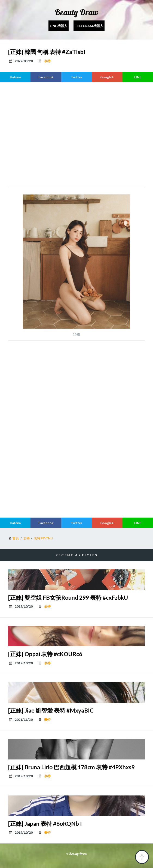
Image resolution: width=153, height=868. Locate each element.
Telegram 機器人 (89, 26)
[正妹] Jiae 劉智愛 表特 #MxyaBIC (51, 710)
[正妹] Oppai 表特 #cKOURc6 (45, 654)
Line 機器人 (59, 26)
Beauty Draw (77, 12)
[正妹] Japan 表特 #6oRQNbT (45, 823)
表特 (47, 61)
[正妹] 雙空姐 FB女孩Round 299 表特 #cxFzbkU (68, 597)
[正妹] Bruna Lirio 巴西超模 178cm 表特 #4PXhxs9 (71, 767)
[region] (76, 134)
